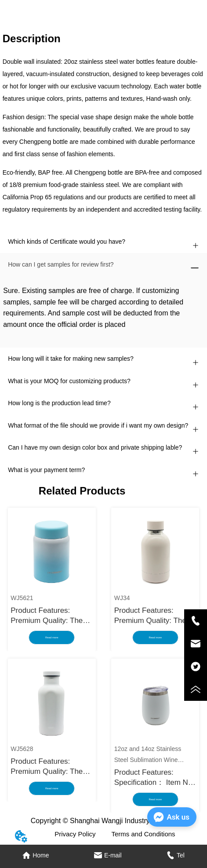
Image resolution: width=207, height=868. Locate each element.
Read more (52, 637)
